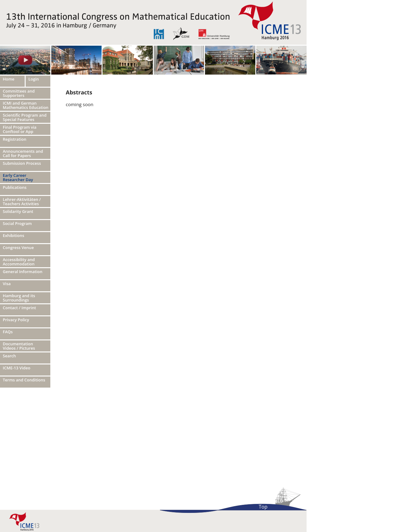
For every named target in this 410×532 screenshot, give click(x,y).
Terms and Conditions (24, 380)
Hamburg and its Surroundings (19, 298)
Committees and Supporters (19, 93)
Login (34, 79)
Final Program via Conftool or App (20, 129)
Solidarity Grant (18, 211)
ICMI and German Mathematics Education (26, 105)
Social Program (17, 223)
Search (9, 356)
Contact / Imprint (19, 308)
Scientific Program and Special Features (25, 117)
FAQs (8, 332)
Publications (15, 187)
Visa (7, 284)
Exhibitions (13, 235)
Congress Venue (18, 247)
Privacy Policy (16, 320)
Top (263, 507)
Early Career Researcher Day (18, 177)
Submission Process (22, 163)
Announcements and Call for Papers (23, 153)
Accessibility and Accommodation (19, 262)
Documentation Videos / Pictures (19, 346)
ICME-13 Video (17, 368)
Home (9, 79)
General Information (23, 272)
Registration (15, 139)
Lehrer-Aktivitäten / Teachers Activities (22, 202)
